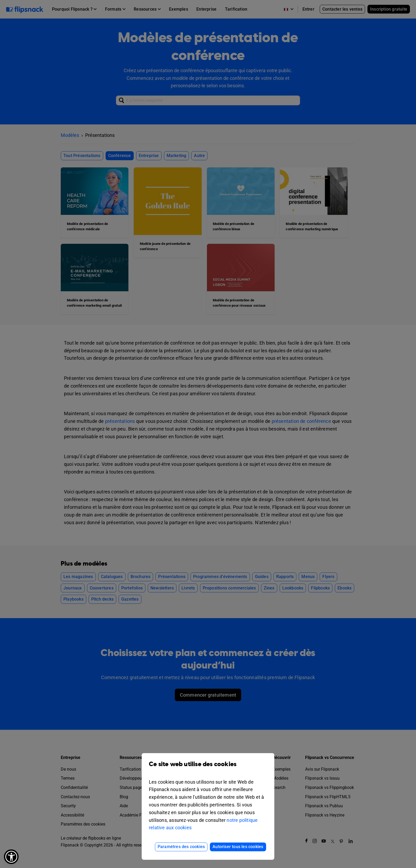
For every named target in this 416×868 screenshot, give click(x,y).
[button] (11, 857)
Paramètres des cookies (181, 847)
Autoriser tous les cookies (238, 847)
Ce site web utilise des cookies (208, 768)
